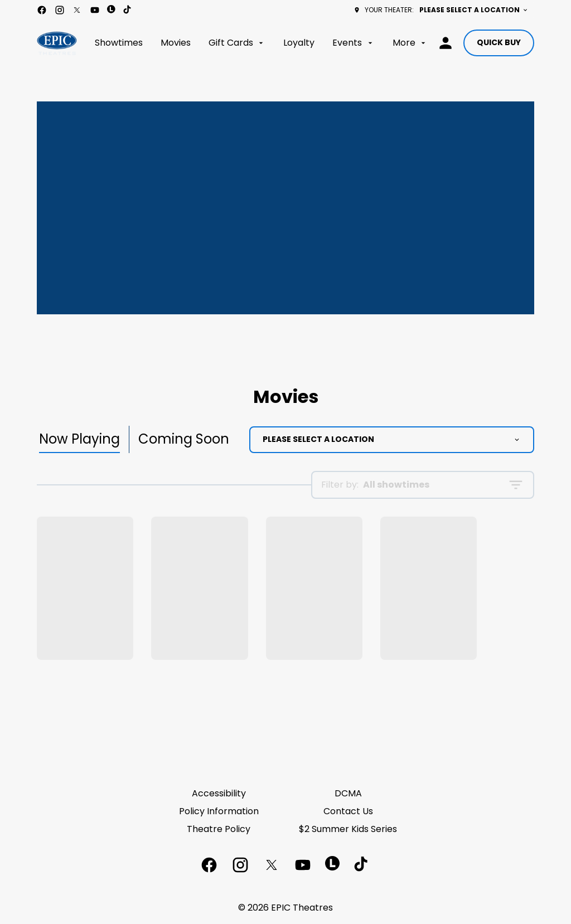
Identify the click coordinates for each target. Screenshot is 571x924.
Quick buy (499, 42)
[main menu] (261, 43)
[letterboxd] (111, 9)
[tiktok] (128, 10)
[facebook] (42, 10)
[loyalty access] (446, 43)
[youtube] (95, 10)
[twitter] (77, 10)
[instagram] (60, 10)
